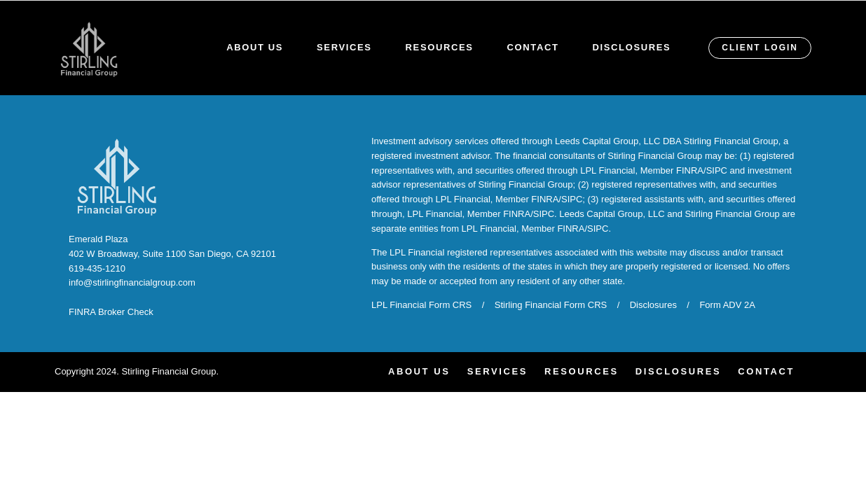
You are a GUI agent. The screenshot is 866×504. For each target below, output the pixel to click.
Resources (440, 47)
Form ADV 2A (727, 305)
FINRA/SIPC (702, 170)
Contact (533, 47)
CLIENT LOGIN (760, 48)
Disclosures (632, 47)
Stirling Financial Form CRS (551, 305)
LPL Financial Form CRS (421, 305)
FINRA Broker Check (111, 312)
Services (344, 47)
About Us (255, 47)
